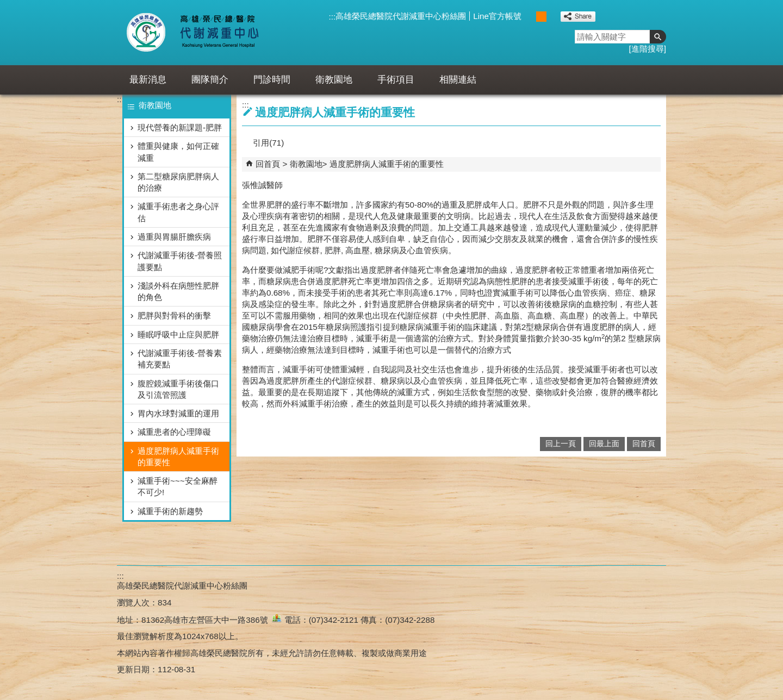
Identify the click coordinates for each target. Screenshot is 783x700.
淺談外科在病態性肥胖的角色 (178, 291)
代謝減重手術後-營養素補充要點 (180, 359)
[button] (658, 37)
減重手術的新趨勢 (170, 511)
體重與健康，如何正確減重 (178, 152)
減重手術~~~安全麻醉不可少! (178, 486)
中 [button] (541, 17)
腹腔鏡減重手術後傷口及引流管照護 (178, 389)
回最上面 (604, 444)
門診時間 (272, 80)
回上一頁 (561, 444)
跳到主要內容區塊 (6, 6)
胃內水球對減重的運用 (178, 413)
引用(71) (268, 143)
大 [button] (553, 17)
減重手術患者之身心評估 (178, 212)
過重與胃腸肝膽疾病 (174, 237)
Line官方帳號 (497, 16)
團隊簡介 (210, 80)
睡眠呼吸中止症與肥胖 (178, 335)
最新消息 (148, 80)
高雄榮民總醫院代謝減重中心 (217, 33)
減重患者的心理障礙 (174, 432)
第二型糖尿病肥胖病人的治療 (178, 182)
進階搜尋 (648, 49)
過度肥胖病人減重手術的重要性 (178, 457)
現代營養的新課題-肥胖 (180, 127)
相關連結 (458, 80)
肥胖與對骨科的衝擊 (174, 315)
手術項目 (396, 80)
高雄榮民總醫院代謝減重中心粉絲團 (401, 16)
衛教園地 (334, 80)
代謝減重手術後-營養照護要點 (180, 261)
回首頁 (268, 164)
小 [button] (530, 17)
